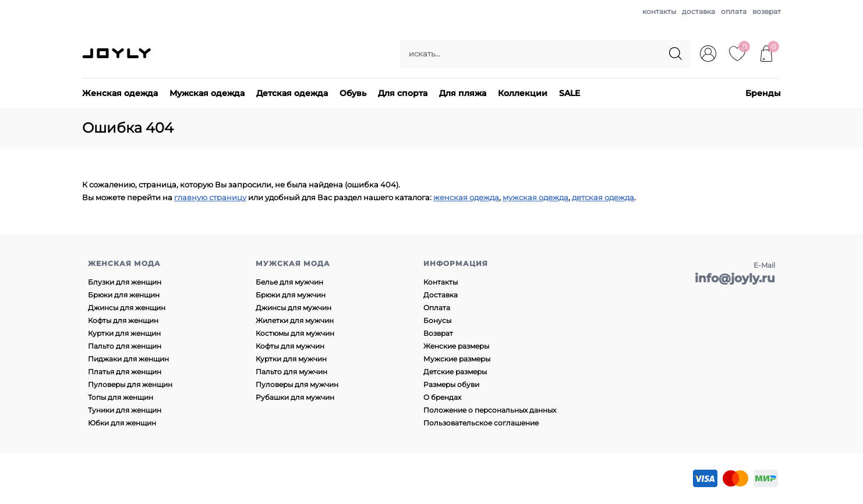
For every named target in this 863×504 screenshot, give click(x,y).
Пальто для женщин (125, 346)
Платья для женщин (125, 372)
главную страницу (210, 197)
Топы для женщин (121, 397)
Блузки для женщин (125, 282)
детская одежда (603, 197)
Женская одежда (120, 93)
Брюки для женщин (124, 295)
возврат (767, 11)
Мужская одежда (207, 93)
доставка (698, 11)
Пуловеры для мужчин (297, 384)
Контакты (441, 282)
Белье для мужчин (289, 282)
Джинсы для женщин (127, 308)
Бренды (763, 93)
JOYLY (118, 54)
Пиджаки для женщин (128, 359)
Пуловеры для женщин (130, 384)
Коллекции (523, 93)
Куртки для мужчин (291, 359)
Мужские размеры (457, 359)
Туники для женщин (125, 410)
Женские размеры (456, 346)
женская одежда (466, 197)
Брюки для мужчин (291, 295)
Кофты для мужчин (290, 346)
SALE (570, 93)
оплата (734, 11)
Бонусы (437, 320)
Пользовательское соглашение (481, 423)
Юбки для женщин (122, 423)
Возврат (438, 333)
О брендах (442, 397)
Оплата (437, 308)
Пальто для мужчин (291, 372)
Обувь (353, 93)
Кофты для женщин (123, 320)
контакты (659, 11)
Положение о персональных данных (490, 410)
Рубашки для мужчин (295, 397)
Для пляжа (463, 93)
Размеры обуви (451, 384)
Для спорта (403, 93)
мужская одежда (535, 197)
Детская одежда (292, 93)
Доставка (441, 295)
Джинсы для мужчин (293, 308)
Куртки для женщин (124, 333)
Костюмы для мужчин (295, 333)
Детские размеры (455, 372)
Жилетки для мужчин (295, 320)
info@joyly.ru (735, 278)
